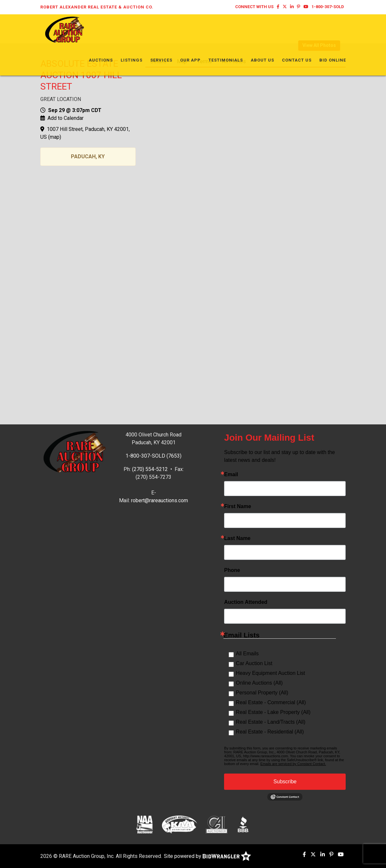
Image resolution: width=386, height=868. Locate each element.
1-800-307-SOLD (328, 7)
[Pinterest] (299, 7)
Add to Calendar (66, 118)
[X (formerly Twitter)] (285, 7)
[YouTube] (306, 7)
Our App (190, 29)
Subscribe (285, 782)
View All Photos (319, 45)
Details (158, 61)
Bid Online (333, 29)
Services (161, 29)
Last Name (237, 538)
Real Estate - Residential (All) (270, 732)
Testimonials (226, 29)
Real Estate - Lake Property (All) (273, 712)
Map (182, 61)
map (55, 137)
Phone (232, 570)
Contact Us (297, 29)
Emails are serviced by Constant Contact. (293, 764)
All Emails (247, 654)
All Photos (234, 61)
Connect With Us (254, 7)
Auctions (101, 29)
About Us (262, 29)
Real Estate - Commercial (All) (271, 702)
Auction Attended (246, 602)
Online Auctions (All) (259, 683)
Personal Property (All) (262, 693)
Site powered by (207, 856)
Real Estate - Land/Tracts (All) (271, 722)
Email (231, 475)
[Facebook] (278, 7)
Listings (132, 29)
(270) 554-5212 (150, 469)
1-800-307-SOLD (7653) (153, 456)
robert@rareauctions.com (160, 500)
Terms (205, 61)
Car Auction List (254, 663)
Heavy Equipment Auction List (270, 673)
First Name (238, 506)
